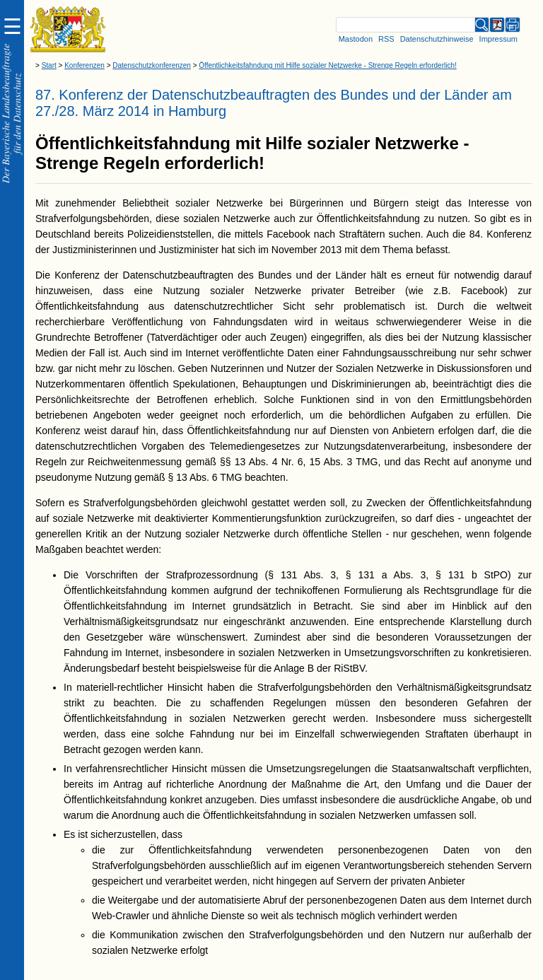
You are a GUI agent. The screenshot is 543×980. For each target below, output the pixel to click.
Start (49, 65)
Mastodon (356, 39)
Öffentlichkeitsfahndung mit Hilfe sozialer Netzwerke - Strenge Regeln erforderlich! (327, 65)
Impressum (498, 39)
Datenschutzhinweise (437, 39)
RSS (386, 39)
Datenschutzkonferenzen (152, 65)
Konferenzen (84, 65)
